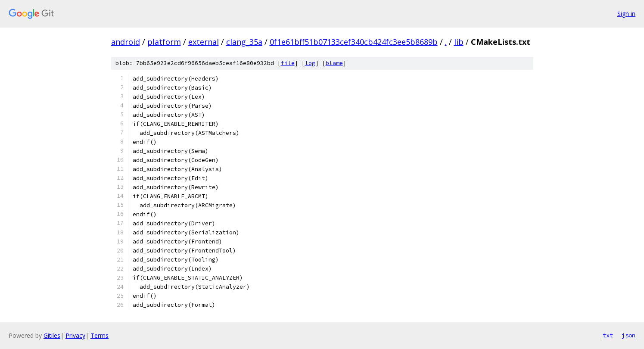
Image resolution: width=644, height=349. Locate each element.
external (204, 42)
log (310, 63)
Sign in (626, 14)
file (288, 63)
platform (164, 42)
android (126, 42)
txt (608, 335)
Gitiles (52, 335)
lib (459, 42)
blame (334, 63)
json (628, 335)
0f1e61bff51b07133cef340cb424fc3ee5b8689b (354, 42)
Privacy (75, 335)
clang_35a (244, 42)
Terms (100, 335)
